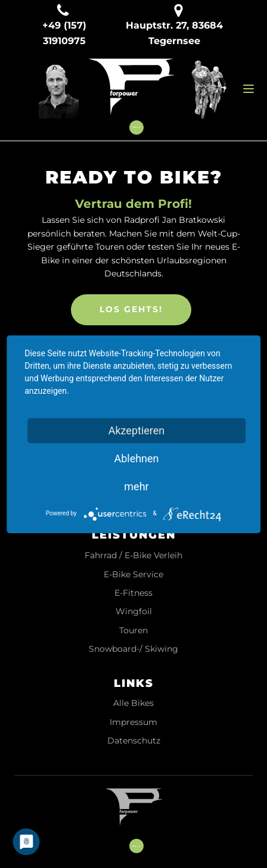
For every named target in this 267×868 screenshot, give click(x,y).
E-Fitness (133, 593)
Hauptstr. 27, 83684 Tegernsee (174, 33)
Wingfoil (134, 612)
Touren (133, 631)
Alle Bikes (133, 703)
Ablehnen (136, 458)
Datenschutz (134, 741)
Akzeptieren (137, 430)
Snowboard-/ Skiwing (133, 649)
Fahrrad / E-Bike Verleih (133, 556)
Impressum (133, 722)
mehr (136, 486)
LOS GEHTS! (131, 309)
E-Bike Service (133, 575)
